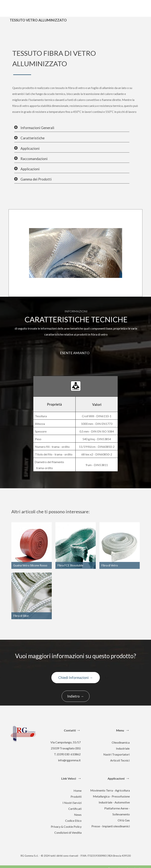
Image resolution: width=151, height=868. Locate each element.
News (78, 815)
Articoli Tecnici (120, 760)
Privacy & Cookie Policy (66, 827)
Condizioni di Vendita (68, 832)
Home (78, 791)
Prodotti (76, 796)
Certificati (75, 809)
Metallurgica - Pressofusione (111, 796)
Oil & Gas (124, 820)
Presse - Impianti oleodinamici (111, 826)
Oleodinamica (121, 742)
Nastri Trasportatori (116, 754)
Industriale (123, 748)
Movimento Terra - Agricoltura (110, 790)
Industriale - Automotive (114, 802)
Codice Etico (73, 821)
